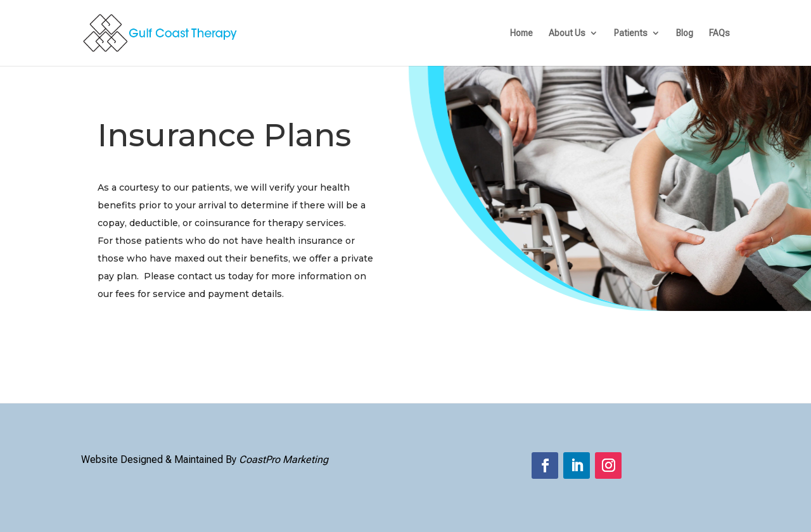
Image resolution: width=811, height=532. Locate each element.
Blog (685, 33)
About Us (567, 33)
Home (521, 33)
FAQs (719, 33)
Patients (631, 33)
